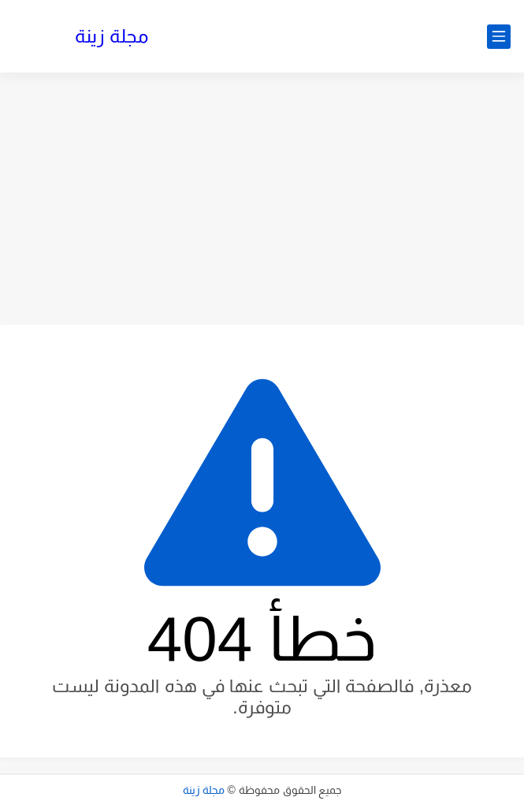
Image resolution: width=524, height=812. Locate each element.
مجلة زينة (112, 36)
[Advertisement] (262, 199)
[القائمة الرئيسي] (499, 37)
